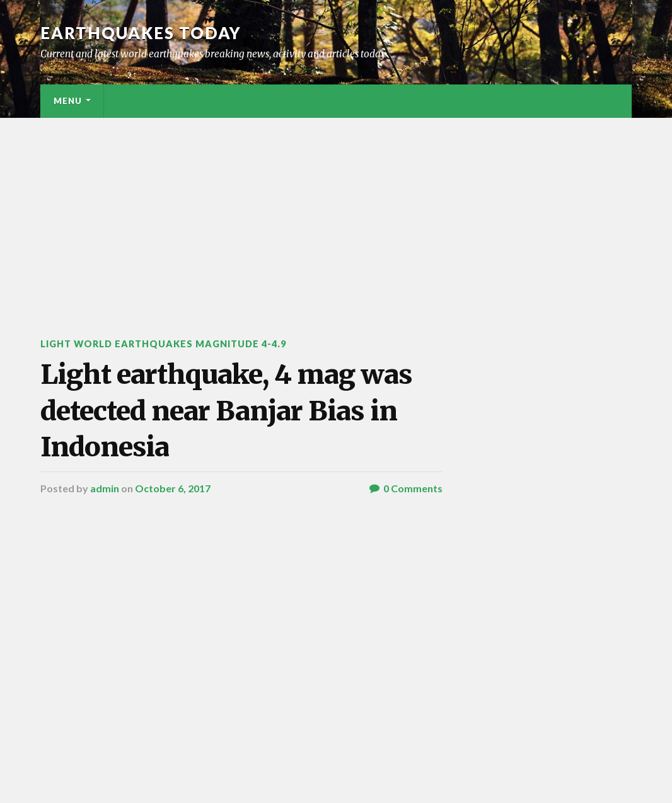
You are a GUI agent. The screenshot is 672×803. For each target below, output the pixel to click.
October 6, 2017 (173, 488)
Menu (68, 101)
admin (105, 488)
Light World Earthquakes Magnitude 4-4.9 (163, 344)
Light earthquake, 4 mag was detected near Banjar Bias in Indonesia (226, 411)
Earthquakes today (141, 33)
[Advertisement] (336, 212)
